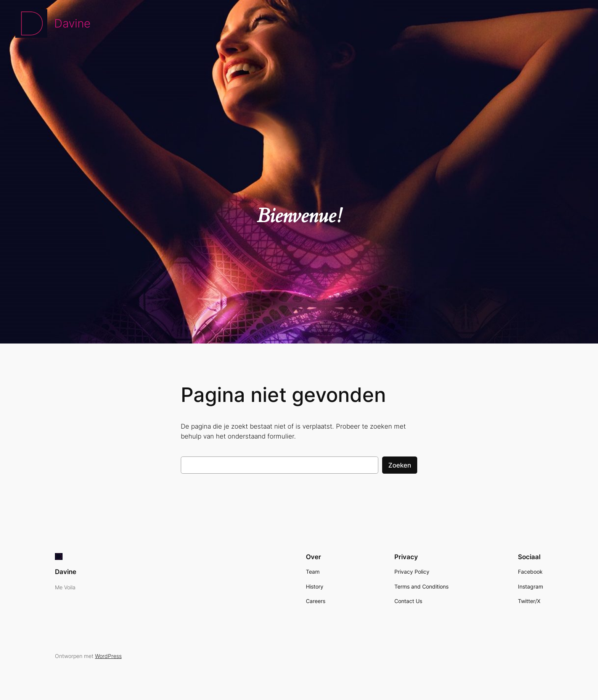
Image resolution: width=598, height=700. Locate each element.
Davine (72, 23)
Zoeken (400, 465)
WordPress (108, 656)
